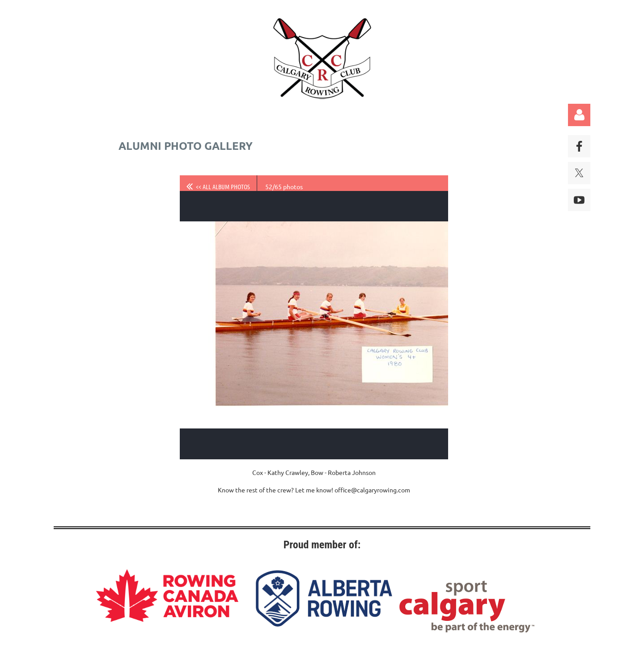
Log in (579, 115)
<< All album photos (223, 187)
